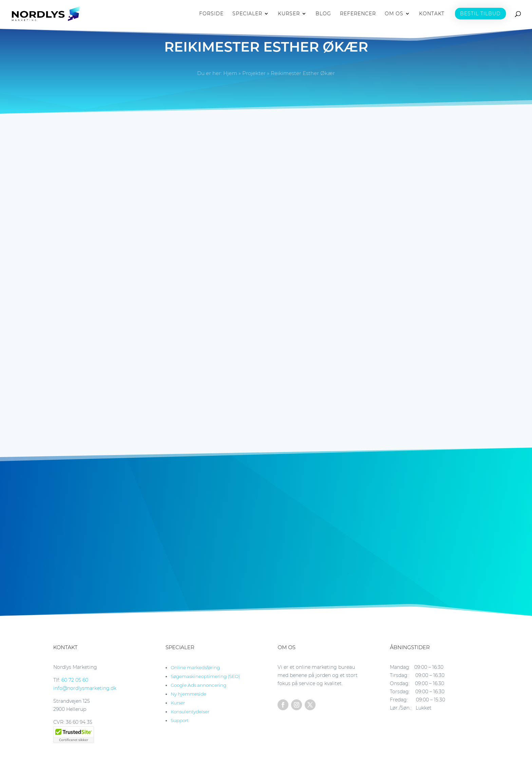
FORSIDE (211, 14)
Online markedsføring (195, 667)
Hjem (230, 73)
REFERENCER (358, 14)
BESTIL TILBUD (480, 14)
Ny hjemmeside (188, 694)
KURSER (289, 14)
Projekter (254, 73)
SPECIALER (247, 14)
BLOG (323, 14)
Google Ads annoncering (198, 685)
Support (180, 720)
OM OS (394, 14)
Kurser (178, 703)
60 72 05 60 (75, 680)
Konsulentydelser (190, 712)
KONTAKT (432, 14)
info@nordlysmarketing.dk (85, 688)
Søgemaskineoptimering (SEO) (205, 676)
